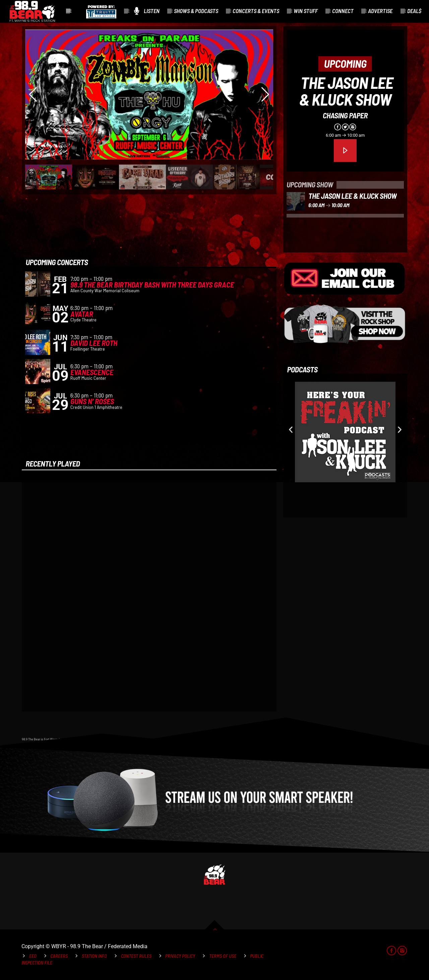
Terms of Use (223, 956)
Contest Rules (136, 956)
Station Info (94, 956)
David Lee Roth (94, 343)
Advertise (380, 11)
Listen (147, 11)
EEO (33, 956)
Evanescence (92, 372)
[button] (291, 430)
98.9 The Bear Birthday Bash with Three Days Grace (152, 285)
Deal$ (414, 11)
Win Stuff (306, 11)
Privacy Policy (180, 956)
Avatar (82, 314)
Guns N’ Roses (92, 401)
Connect (343, 11)
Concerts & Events (256, 11)
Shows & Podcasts (196, 11)
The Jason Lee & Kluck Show (346, 91)
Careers (59, 956)
